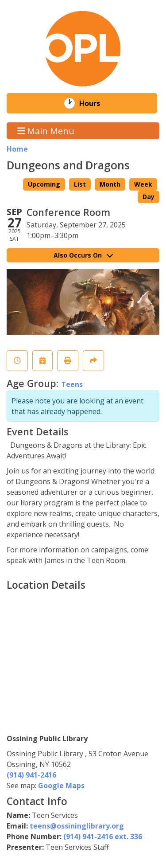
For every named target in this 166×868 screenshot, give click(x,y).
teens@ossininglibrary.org (77, 826)
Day (149, 197)
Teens (72, 384)
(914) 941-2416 (31, 775)
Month (110, 184)
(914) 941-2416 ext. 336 (103, 837)
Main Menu (46, 131)
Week (143, 184)
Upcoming (44, 184)
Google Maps (61, 786)
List (80, 184)
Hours (96, 103)
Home (17, 149)
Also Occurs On (83, 255)
